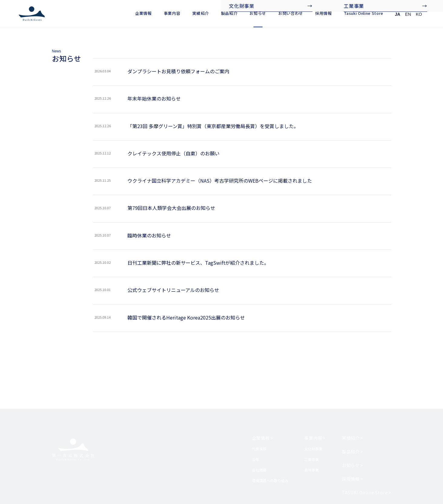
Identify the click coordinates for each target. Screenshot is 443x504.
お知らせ (258, 13)
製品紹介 (229, 13)
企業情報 (143, 13)
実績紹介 (201, 13)
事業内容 (172, 13)
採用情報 (324, 13)
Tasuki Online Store (364, 13)
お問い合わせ (291, 13)
